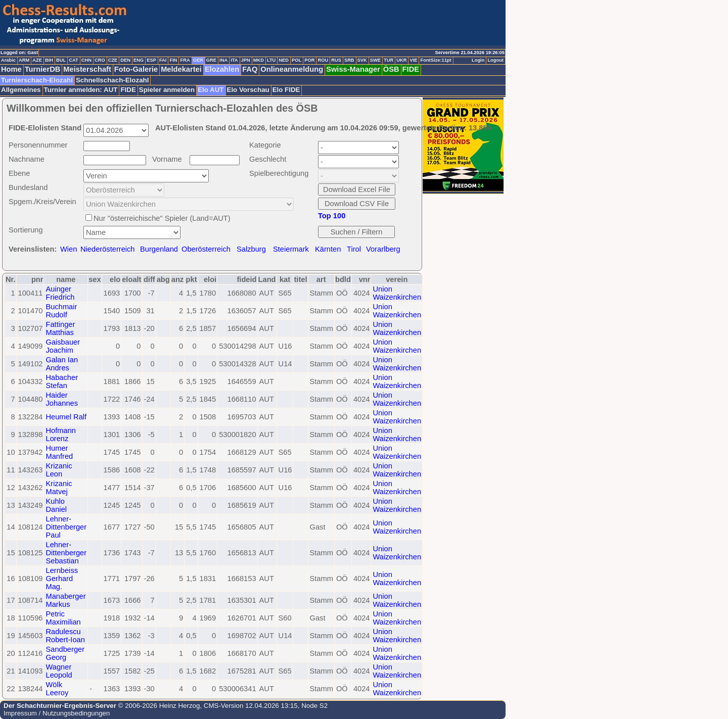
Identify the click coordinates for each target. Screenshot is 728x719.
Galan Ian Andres (62, 364)
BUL (61, 60)
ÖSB (391, 69)
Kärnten (328, 249)
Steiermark (291, 249)
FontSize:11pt (436, 60)
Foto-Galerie (136, 69)
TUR (389, 60)
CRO (100, 60)
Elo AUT (211, 90)
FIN (173, 60)
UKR (401, 60)
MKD (259, 60)
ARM (24, 60)
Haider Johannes (62, 399)
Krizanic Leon (59, 470)
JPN (246, 60)
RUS (336, 60)
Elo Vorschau (248, 90)
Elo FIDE (286, 90)
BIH (49, 60)
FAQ (250, 69)
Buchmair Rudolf (61, 311)
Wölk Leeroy (57, 689)
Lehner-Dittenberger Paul (66, 527)
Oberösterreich (206, 249)
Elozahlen (222, 69)
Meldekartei (181, 69)
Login (478, 60)
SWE (375, 60)
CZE (113, 60)
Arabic (8, 60)
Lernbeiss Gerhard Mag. (62, 579)
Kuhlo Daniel (56, 505)
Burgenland (159, 249)
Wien (69, 249)
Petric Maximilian (63, 618)
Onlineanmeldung (292, 69)
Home (11, 69)
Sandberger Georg (65, 653)
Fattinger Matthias (60, 328)
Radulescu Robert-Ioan (65, 636)
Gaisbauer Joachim (63, 346)
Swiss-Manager (353, 69)
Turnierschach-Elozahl (37, 80)
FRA (185, 60)
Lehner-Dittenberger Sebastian (66, 553)
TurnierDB (43, 69)
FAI (163, 60)
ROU (323, 60)
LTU (271, 60)
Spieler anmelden (167, 90)
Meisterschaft (87, 69)
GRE (211, 60)
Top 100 (332, 216)
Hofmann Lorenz (60, 435)
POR (309, 60)
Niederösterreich (108, 249)
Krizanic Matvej (59, 488)
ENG (139, 60)
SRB (349, 60)
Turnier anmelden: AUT (81, 90)
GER (198, 60)
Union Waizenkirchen (397, 293)
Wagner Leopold (59, 671)
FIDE (411, 69)
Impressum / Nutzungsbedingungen (57, 713)
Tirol (354, 249)
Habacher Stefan (62, 381)
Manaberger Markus (65, 600)
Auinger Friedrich (60, 293)
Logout (495, 60)
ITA (234, 60)
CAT (73, 60)
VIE (413, 60)
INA (223, 60)
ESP (151, 60)
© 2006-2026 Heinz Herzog (158, 706)
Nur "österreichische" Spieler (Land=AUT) (162, 218)
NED (284, 60)
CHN (86, 60)
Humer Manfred (59, 452)
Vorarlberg (383, 249)
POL (297, 60)
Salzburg (251, 249)
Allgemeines (21, 90)
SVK (362, 60)
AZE (37, 60)
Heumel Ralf (66, 417)
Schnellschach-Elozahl (112, 80)
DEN (125, 60)
